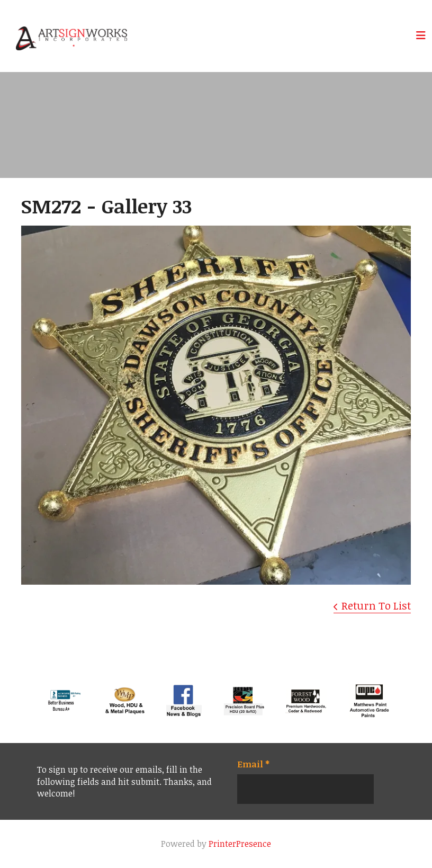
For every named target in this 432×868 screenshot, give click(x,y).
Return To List (376, 605)
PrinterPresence (240, 844)
